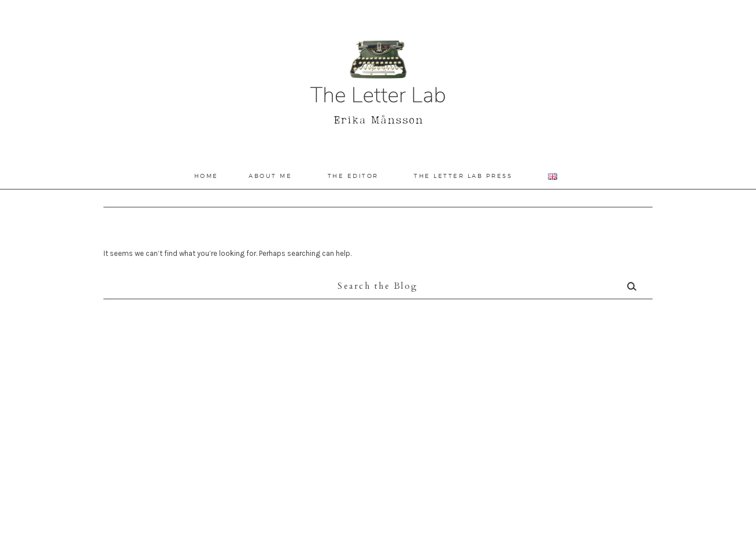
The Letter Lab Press (463, 176)
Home (206, 176)
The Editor (353, 176)
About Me (270, 176)
